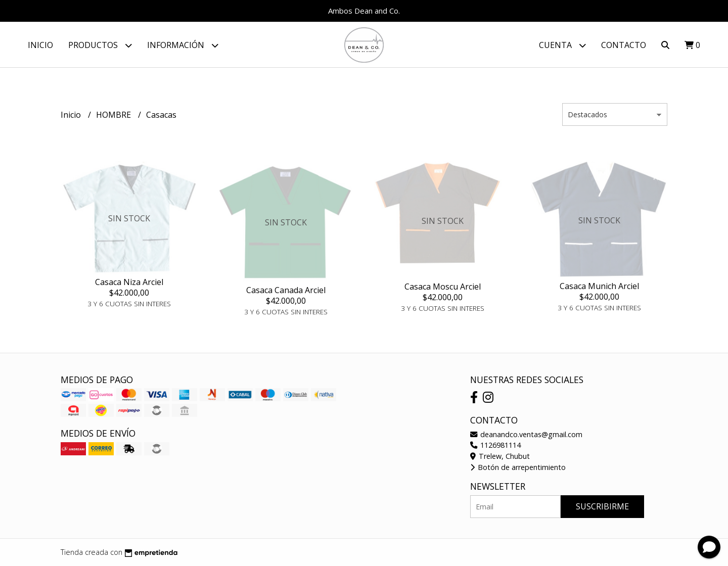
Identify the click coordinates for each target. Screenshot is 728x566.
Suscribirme (602, 506)
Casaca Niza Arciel (129, 282)
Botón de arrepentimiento (518, 467)
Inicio (40, 45)
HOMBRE (115, 115)
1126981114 (495, 445)
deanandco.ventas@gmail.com (526, 434)
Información (183, 45)
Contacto (624, 45)
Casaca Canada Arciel (286, 290)
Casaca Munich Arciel (599, 286)
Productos (100, 45)
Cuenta (562, 45)
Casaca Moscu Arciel (443, 287)
